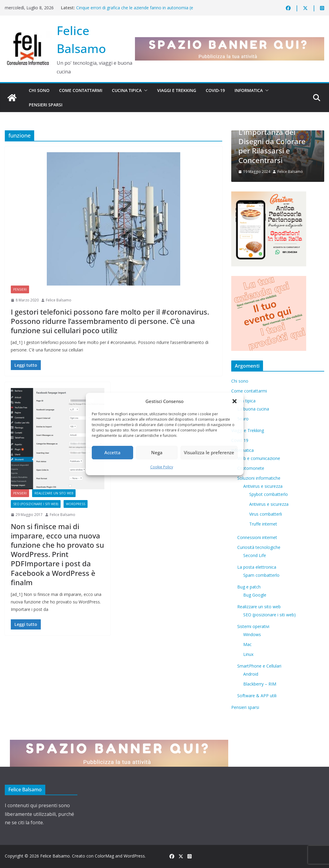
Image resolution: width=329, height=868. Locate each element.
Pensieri (20, 289)
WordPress (76, 504)
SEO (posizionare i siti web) (36, 504)
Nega (157, 452)
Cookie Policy (162, 467)
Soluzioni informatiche (259, 478)
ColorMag (104, 856)
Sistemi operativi (253, 626)
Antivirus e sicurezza (263, 486)
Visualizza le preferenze (209, 452)
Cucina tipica (127, 90)
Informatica (249, 90)
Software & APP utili (257, 696)
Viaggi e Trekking (177, 90)
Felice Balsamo (59, 300)
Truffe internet (263, 524)
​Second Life (255, 555)
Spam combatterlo (261, 575)
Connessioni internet (257, 537)
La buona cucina (253, 409)
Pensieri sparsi (46, 105)
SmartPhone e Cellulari (259, 666)
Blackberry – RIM (260, 684)
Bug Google (255, 595)
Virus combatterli (266, 514)
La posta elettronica (257, 567)
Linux (248, 654)
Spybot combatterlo (269, 494)
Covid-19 (215, 90)
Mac (247, 644)
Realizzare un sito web (54, 493)
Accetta (112, 452)
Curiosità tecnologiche (259, 547)
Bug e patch (249, 587)
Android (251, 674)
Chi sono (39, 90)
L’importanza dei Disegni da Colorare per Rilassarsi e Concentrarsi (272, 146)
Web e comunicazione (259, 458)
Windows (252, 634)
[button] (235, 401)
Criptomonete (251, 468)
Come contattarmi (81, 90)
